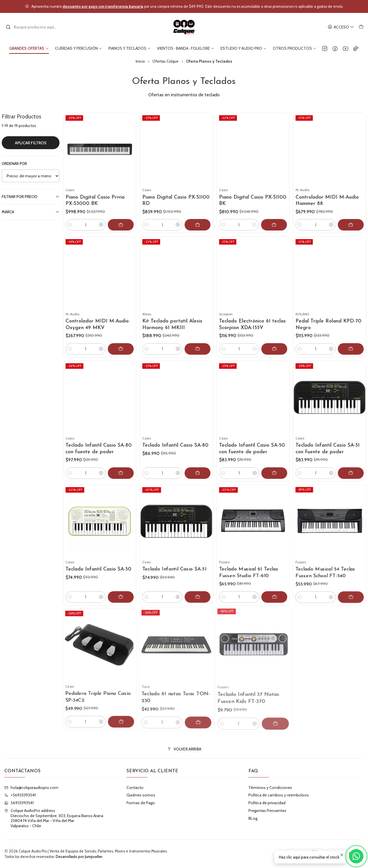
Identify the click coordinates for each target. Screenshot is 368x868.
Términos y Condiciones (270, 788)
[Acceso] (341, 27)
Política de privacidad (267, 803)
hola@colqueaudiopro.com (31, 788)
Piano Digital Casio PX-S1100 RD (176, 200)
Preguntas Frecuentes (267, 811)
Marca (31, 212)
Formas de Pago (141, 803)
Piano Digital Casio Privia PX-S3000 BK (95, 200)
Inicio (140, 62)
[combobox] (35, 27)
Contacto (135, 788)
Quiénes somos (141, 795)
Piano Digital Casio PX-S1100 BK (253, 200)
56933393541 (19, 803)
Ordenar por (14, 164)
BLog (253, 818)
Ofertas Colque (165, 62)
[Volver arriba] (184, 749)
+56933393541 (20, 795)
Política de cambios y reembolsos (279, 795)
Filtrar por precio (31, 197)
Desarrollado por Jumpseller (79, 857)
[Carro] (361, 27)
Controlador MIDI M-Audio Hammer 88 (327, 200)
